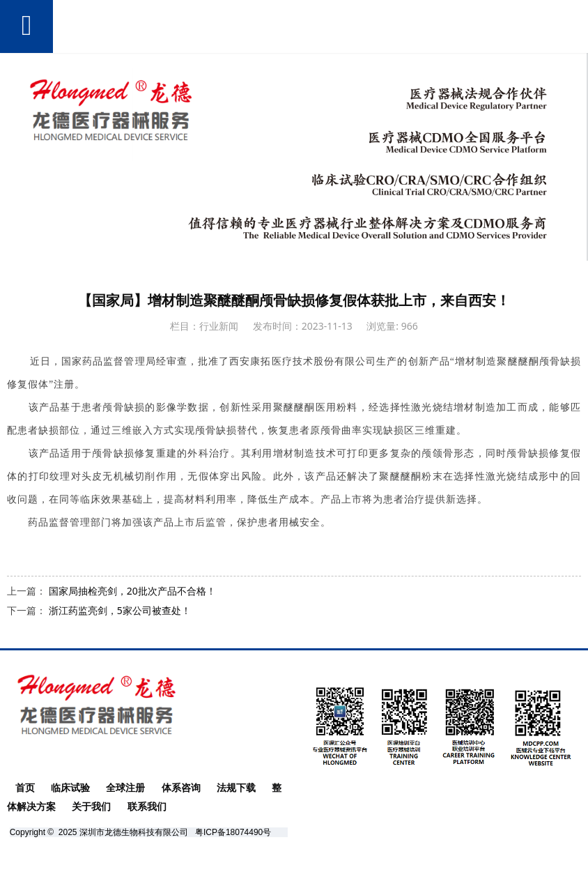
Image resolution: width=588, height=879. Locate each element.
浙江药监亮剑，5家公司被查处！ (120, 610)
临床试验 (70, 788)
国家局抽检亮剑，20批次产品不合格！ (132, 591)
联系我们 (147, 807)
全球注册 (125, 788)
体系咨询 (181, 788)
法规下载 (236, 788)
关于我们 (91, 807)
